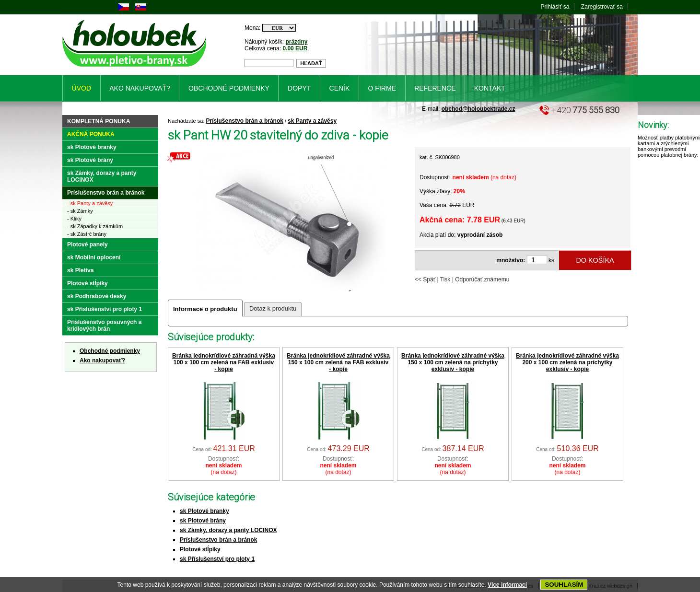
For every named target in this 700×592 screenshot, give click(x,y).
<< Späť (425, 279)
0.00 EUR (295, 48)
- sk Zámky (80, 211)
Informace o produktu (205, 309)
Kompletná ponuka (99, 121)
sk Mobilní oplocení (94, 257)
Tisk (445, 279)
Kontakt (490, 88)
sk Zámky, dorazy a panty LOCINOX (228, 530)
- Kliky (74, 219)
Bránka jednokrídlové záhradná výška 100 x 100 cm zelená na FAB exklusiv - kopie (224, 362)
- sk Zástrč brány (87, 234)
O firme (382, 88)
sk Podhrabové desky (97, 296)
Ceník (340, 88)
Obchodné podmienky (110, 351)
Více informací (507, 585)
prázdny (296, 42)
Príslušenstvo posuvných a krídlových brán (104, 325)
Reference (435, 88)
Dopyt (299, 88)
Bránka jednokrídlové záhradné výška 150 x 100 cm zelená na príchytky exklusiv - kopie (453, 362)
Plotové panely (87, 244)
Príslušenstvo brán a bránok (245, 121)
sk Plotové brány (203, 521)
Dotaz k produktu (273, 308)
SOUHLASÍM (564, 585)
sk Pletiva (80, 270)
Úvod (82, 88)
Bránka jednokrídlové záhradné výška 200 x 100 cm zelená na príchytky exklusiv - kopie (567, 362)
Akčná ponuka (91, 134)
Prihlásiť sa (555, 7)
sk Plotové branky (204, 511)
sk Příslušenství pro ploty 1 (217, 559)
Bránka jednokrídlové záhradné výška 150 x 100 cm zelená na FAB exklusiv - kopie (338, 362)
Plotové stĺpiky (200, 549)
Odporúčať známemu (482, 279)
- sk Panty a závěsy (90, 203)
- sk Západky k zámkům (95, 226)
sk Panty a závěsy (312, 121)
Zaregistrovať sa (602, 7)
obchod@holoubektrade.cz (478, 109)
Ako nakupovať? (102, 360)
